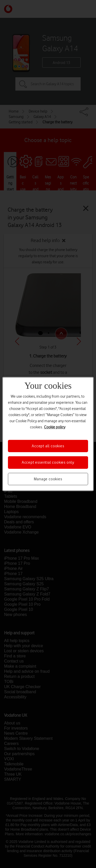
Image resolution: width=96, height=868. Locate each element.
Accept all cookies (48, 446)
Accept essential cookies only (48, 462)
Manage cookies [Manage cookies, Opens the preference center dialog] (48, 479)
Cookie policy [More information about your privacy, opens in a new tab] (55, 427)
